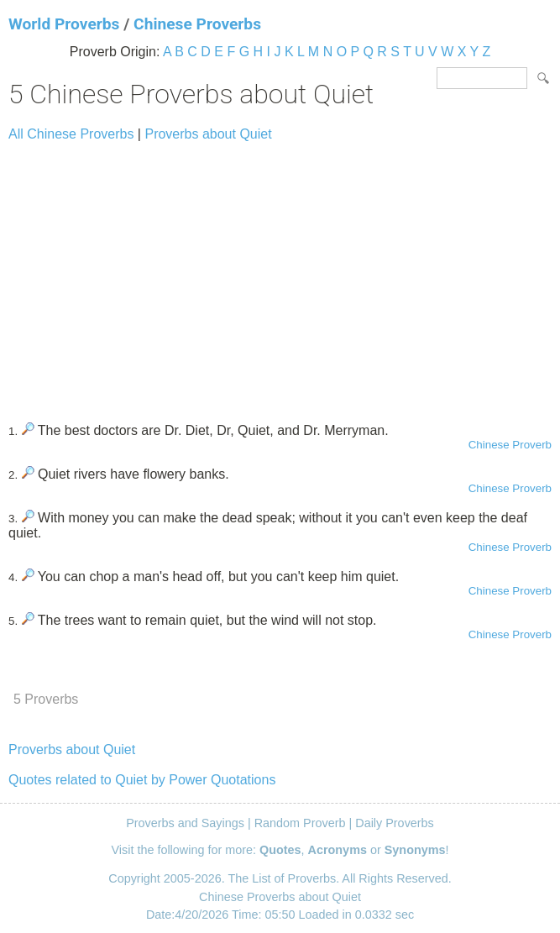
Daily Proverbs (395, 823)
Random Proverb (300, 823)
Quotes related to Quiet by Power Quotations (142, 780)
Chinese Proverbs (197, 24)
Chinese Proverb (510, 445)
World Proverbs (64, 24)
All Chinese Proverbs (71, 134)
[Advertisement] (280, 275)
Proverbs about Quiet (208, 134)
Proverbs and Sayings (185, 823)
